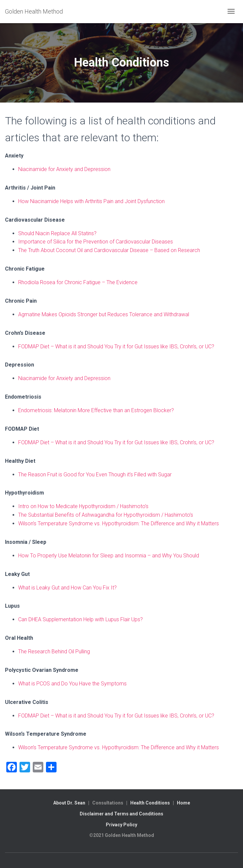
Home (183, 803)
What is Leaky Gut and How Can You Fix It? (67, 588)
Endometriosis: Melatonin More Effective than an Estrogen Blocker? (96, 410)
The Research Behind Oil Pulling (54, 651)
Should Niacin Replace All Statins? (57, 233)
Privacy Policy (122, 825)
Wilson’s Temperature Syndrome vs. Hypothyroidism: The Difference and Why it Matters (119, 523)
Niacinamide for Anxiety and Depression (64, 169)
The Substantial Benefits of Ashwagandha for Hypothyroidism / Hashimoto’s (106, 515)
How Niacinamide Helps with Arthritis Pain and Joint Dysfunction (91, 201)
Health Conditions (150, 803)
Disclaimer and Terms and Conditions (122, 814)
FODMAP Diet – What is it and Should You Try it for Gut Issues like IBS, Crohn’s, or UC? (116, 347)
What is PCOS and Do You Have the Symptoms (72, 684)
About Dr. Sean (69, 803)
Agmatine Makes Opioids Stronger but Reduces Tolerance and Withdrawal (104, 314)
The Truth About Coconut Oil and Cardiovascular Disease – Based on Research (109, 250)
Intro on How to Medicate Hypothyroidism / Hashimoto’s (83, 506)
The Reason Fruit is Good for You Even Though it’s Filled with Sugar (95, 475)
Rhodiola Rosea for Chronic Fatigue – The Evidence (78, 282)
